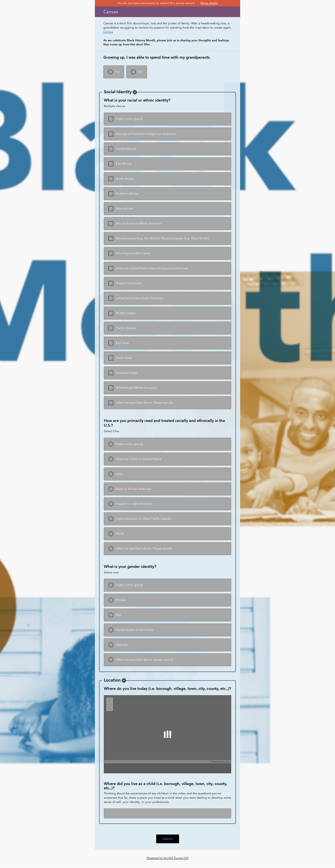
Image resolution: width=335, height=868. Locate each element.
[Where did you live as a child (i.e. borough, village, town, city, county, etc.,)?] (167, 813)
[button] (135, 92)
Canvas (108, 32)
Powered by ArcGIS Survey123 (168, 858)
